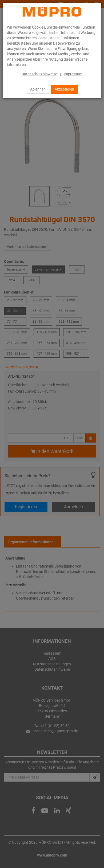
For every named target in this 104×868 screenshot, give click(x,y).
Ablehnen (38, 89)
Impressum (73, 74)
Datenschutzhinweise (39, 74)
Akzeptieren (64, 89)
